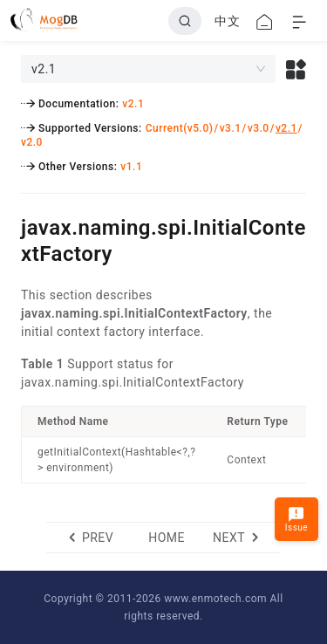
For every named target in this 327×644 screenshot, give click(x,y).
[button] (296, 69)
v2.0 (32, 142)
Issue (296, 519)
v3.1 (231, 128)
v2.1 (133, 104)
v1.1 (131, 167)
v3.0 (259, 128)
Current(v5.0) (180, 128)
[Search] (185, 21)
